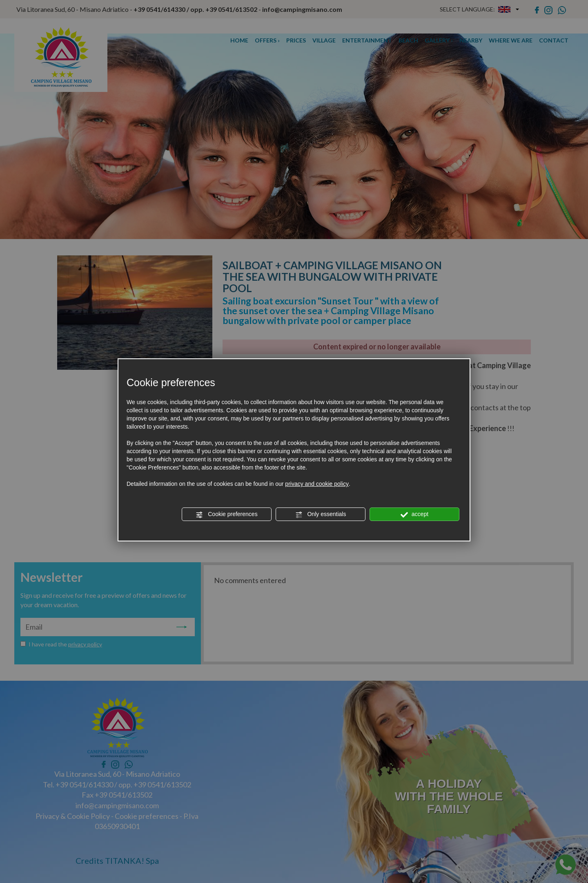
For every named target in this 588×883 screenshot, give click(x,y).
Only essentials (321, 514)
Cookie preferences (226, 514)
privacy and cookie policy (317, 484)
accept (414, 514)
